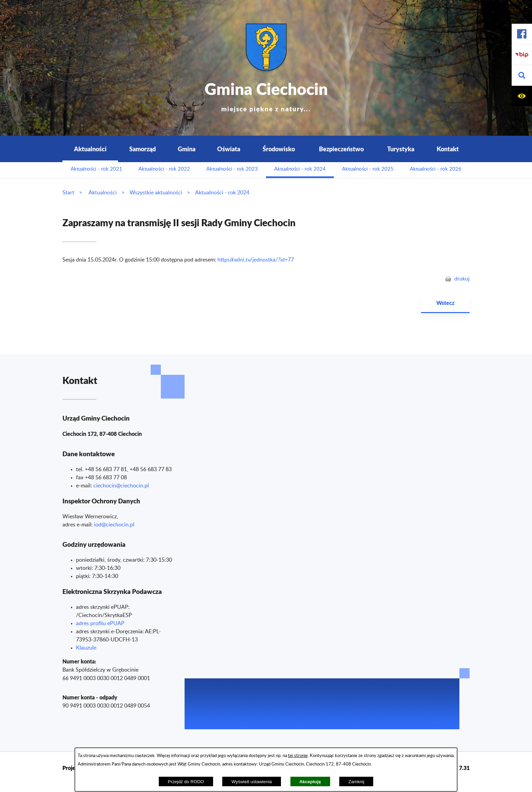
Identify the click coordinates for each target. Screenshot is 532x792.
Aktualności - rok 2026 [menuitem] (436, 169)
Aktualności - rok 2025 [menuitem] (368, 169)
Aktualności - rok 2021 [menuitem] (96, 169)
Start (68, 193)
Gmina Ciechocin (266, 95)
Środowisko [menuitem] (279, 149)
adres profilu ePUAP (100, 623)
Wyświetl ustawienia (252, 782)
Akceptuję (310, 782)
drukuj (462, 279)
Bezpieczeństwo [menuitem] (341, 149)
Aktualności (103, 193)
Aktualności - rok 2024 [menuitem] (300, 169)
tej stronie (298, 756)
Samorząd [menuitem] (142, 149)
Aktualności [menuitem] (90, 149)
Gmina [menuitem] (187, 149)
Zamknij (356, 782)
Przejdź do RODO (186, 782)
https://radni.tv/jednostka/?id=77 (256, 260)
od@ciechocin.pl (115, 525)
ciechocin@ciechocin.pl (121, 486)
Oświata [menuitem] (229, 149)
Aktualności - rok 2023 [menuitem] (232, 169)
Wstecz (445, 303)
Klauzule (86, 648)
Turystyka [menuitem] (401, 149)
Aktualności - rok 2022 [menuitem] (164, 169)
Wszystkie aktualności (156, 193)
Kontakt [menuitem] (448, 149)
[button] (522, 75)
